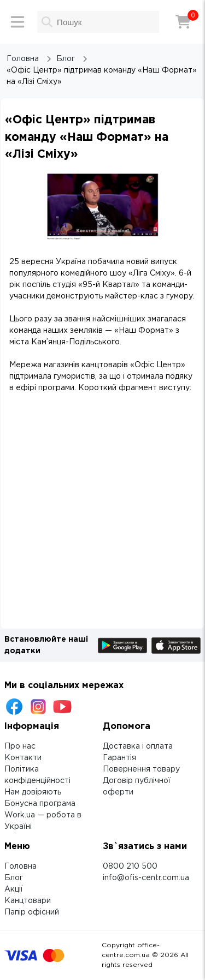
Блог (14, 878)
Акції (14, 889)
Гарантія (119, 758)
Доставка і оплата (138, 746)
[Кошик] (183, 22)
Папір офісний (32, 912)
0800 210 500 (130, 867)
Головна (20, 867)
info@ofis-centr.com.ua (146, 878)
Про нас (20, 746)
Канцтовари (28, 901)
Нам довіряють (33, 792)
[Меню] (17, 22)
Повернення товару (141, 769)
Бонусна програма (40, 804)
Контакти (23, 758)
